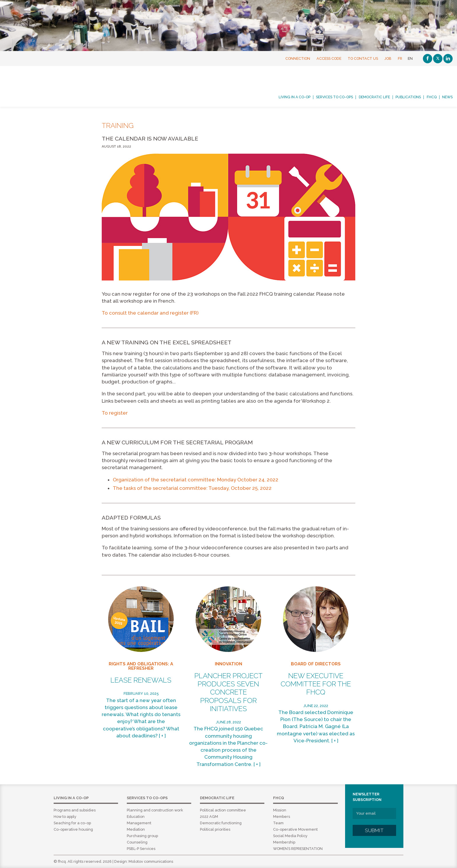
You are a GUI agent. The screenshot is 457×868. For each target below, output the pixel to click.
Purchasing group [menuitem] (142, 836)
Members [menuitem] (282, 817)
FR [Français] (400, 58)
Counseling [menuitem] (137, 842)
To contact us (363, 58)
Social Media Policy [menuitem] (290, 836)
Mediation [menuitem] (136, 829)
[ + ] (162, 736)
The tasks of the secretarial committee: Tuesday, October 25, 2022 (192, 488)
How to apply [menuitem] (65, 817)
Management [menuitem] (139, 823)
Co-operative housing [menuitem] (73, 829)
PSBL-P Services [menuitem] (141, 849)
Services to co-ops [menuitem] (334, 97)
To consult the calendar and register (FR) (150, 313)
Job (388, 58)
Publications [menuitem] (408, 97)
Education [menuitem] (136, 817)
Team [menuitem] (278, 823)
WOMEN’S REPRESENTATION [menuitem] (298, 849)
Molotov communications (151, 861)
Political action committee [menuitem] (223, 810)
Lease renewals (141, 680)
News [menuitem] (447, 97)
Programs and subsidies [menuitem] (75, 810)
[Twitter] (438, 59)
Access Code (329, 58)
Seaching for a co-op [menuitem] (72, 823)
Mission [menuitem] (280, 810)
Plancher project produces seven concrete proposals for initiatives (228, 692)
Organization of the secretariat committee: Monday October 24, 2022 (196, 480)
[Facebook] (428, 59)
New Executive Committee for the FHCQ (316, 684)
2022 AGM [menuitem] (209, 817)
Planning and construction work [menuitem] (155, 810)
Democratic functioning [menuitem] (221, 823)
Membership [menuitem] (284, 842)
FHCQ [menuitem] (432, 97)
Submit (374, 830)
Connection (298, 58)
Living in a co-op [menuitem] (295, 97)
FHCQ (54, 86)
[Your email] (374, 813)
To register (115, 413)
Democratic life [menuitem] (374, 97)
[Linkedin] (448, 59)
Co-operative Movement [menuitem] (295, 829)
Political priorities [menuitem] (215, 829)
